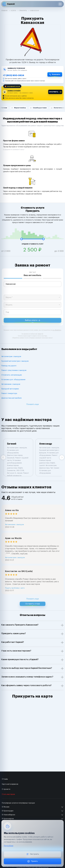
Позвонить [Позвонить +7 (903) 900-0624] (56, 74)
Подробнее (9, 846)
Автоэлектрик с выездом (11, 357)
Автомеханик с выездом (11, 384)
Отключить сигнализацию (12, 375)
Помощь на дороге (9, 366)
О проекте (6, 789)
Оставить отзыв (33, 604)
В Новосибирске (8, 815)
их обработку (57, 330)
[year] (32, 312)
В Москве (6, 807)
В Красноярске (8, 819)
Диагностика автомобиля (11, 398)
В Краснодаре (8, 811)
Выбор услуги (32, 320)
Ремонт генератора (9, 393)
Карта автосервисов (10, 784)
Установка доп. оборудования (13, 380)
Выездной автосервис (10, 389)
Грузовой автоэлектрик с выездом (15, 361)
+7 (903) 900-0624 (14, 75)
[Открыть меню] (60, 4)
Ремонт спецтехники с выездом (14, 370)
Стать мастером (8, 794)
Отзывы (5, 779)
